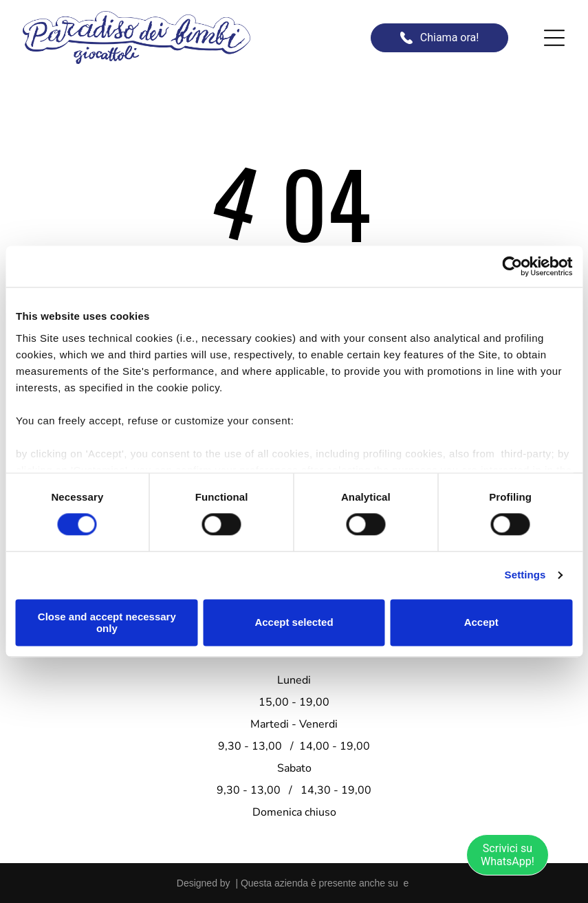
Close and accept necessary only (107, 622)
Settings (525, 575)
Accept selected (294, 622)
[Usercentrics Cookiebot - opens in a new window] (512, 267)
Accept (481, 622)
